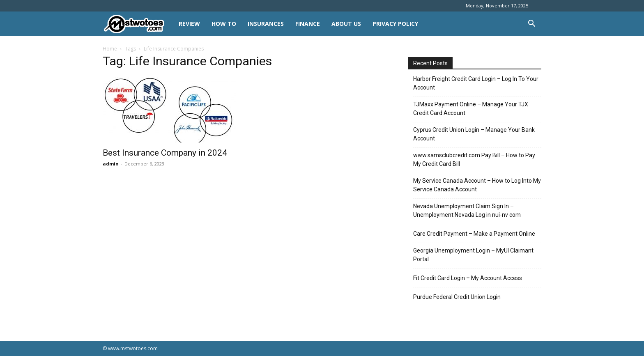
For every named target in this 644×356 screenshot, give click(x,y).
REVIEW (189, 24)
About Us (346, 24)
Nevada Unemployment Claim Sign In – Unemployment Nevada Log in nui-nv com (467, 210)
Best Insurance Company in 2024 (165, 153)
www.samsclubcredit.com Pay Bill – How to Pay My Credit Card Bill (474, 160)
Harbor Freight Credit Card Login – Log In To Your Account (476, 83)
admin (111, 164)
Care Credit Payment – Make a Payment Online (474, 234)
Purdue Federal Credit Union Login (457, 297)
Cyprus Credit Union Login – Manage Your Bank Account (474, 134)
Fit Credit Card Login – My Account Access (468, 278)
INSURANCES (266, 24)
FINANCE (308, 24)
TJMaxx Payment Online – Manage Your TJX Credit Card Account (471, 109)
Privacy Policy (395, 24)
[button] (531, 24)
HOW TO (224, 24)
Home (110, 49)
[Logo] (138, 24)
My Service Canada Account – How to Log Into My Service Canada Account (477, 185)
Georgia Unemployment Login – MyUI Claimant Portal (473, 255)
